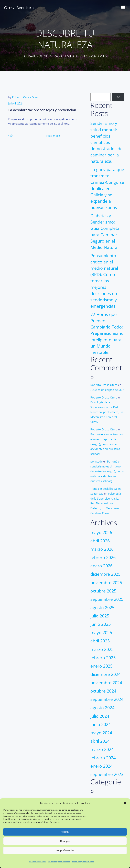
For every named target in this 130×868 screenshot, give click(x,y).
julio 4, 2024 (16, 103)
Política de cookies (38, 862)
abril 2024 (100, 741)
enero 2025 (101, 666)
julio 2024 (100, 716)
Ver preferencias (65, 850)
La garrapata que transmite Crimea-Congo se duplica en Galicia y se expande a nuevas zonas (107, 188)
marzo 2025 (102, 649)
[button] (125, 803)
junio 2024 (101, 724)
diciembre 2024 (105, 674)
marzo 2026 (102, 549)
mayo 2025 (101, 632)
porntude (96, 462)
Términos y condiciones (59, 862)
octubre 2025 (103, 591)
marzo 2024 (102, 749)
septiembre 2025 (107, 599)
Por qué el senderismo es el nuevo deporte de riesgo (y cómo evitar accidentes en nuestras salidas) (107, 444)
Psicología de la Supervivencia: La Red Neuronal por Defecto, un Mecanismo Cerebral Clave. (107, 412)
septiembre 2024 (107, 699)
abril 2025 (100, 641)
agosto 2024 (102, 708)
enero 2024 (101, 766)
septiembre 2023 (107, 774)
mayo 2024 (101, 733)
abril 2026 (100, 541)
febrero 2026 (103, 557)
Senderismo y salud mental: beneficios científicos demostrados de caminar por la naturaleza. (106, 142)
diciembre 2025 (105, 574)
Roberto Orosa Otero (26, 97)
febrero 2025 (103, 658)
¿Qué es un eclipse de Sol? (107, 390)
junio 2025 (101, 624)
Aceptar (65, 832)
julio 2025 (100, 616)
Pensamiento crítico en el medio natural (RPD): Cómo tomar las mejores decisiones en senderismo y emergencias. (104, 281)
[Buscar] (118, 97)
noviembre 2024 (106, 683)
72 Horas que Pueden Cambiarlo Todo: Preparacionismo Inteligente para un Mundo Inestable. (107, 333)
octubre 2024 (103, 691)
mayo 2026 (101, 532)
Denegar (65, 841)
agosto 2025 (102, 608)
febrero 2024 (103, 758)
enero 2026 (101, 566)
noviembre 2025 (106, 583)
